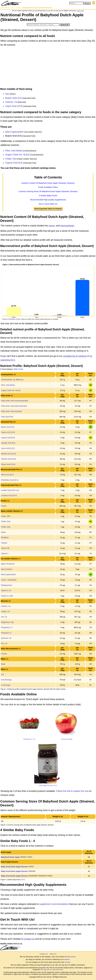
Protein (4, 506)
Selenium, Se (6, 638)
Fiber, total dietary (14, 151)
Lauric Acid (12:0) (8, 448)
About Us (53, 954)
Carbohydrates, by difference (12, 380)
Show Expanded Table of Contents (48, 209)
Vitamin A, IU (6, 590)
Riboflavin (5, 537)
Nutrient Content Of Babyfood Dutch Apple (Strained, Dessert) (48, 183)
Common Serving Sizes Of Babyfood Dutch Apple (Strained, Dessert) (48, 191)
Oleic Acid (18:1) (7, 475)
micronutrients (67, 226)
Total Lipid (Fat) (7, 417)
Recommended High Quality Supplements (48, 200)
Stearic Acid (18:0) (8, 464)
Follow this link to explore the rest (72, 791)
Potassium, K (6, 633)
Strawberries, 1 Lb (29, 739)
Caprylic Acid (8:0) (8, 443)
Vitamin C (5, 554)
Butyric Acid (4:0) (13, 98)
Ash (7, 94)
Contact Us (29, 939)
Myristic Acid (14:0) (8, 454)
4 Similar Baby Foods (48, 196)
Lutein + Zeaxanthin (9, 580)
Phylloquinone (6, 585)
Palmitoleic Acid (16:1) (10, 480)
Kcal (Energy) (6, 680)
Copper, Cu (5, 611)
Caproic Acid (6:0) (14, 163)
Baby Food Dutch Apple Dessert (14, 867)
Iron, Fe (4, 617)
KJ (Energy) (6, 685)
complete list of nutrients (75, 356)
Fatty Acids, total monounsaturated (14, 401)
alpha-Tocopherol (8, 564)
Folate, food (11, 159)
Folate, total (6, 527)
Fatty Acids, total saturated (11, 411)
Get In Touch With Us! (48, 204)
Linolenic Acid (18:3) (9, 496)
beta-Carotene (7, 569)
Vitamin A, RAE (7, 596)
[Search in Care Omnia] (76, 3)
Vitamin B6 (5, 548)
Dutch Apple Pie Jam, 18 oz (48, 785)
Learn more (80, 11)
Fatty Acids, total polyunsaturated (14, 406)
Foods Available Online (48, 187)
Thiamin (4, 543)
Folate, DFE (6, 516)
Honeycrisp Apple (67, 739)
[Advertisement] (48, 68)
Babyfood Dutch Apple (10, 857)
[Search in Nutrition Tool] (43, 25)
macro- (52, 226)
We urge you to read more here (52, 970)
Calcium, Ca (11, 102)
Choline (4, 654)
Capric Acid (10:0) (14, 106)
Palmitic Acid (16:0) (8, 459)
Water (3, 664)
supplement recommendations (54, 904)
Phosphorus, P (7, 627)
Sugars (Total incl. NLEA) (17, 155)
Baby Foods (18, 369)
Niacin (3, 532)
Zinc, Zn (4, 643)
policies (73, 957)
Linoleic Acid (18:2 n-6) (10, 490)
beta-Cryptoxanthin (14, 132)
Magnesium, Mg (7, 622)
